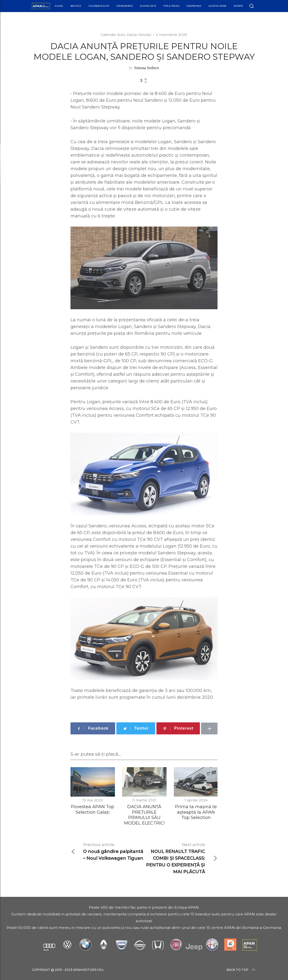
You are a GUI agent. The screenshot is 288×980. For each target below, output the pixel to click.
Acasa (59, 6)
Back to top (241, 970)
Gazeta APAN (218, 6)
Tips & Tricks (171, 6)
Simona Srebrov (147, 68)
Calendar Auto (99, 6)
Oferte (238, 6)
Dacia (132, 35)
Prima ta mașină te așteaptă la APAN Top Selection (196, 812)
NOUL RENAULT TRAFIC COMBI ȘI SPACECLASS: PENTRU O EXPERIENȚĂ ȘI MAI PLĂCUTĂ (181, 858)
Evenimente (125, 6)
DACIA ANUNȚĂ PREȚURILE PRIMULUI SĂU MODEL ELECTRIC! (144, 815)
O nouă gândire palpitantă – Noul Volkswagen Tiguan (107, 851)
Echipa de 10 (148, 6)
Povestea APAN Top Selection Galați (93, 809)
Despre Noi (194, 6)
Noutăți (76, 6)
